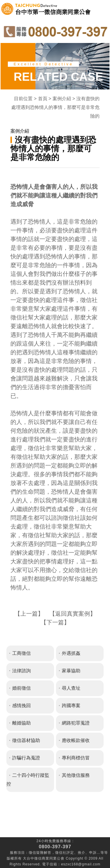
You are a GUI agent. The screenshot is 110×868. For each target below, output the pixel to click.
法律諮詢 (21, 671)
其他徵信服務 (76, 775)
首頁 (43, 99)
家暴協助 (71, 671)
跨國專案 (71, 706)
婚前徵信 (21, 688)
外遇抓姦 (71, 653)
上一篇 (29, 614)
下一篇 (55, 622)
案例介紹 (62, 99)
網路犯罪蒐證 (76, 723)
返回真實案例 (73, 614)
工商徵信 (21, 653)
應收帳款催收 (76, 740)
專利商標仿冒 (76, 758)
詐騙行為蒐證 (26, 758)
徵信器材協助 (26, 740)
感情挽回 (21, 706)
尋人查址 (71, 688)
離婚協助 (21, 723)
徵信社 (61, 853)
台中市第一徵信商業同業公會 (53, 9)
